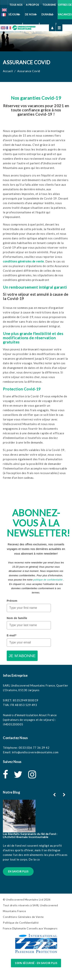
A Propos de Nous (32, 11)
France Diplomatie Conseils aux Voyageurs (30, 928)
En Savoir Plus (18, 871)
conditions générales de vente (23, 261)
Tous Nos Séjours (16, 11)
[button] (65, 795)
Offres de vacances (65, 10)
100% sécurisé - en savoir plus (36, 963)
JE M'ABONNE (22, 656)
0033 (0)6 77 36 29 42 (34, 748)
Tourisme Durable (49, 11)
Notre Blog (11, 792)
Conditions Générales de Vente (23, 917)
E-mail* (12, 635)
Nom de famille (17, 618)
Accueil (8, 71)
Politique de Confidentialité (21, 923)
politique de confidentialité (48, 580)
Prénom (12, 601)
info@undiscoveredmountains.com (35, 752)
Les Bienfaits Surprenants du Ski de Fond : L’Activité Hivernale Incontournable (30, 835)
